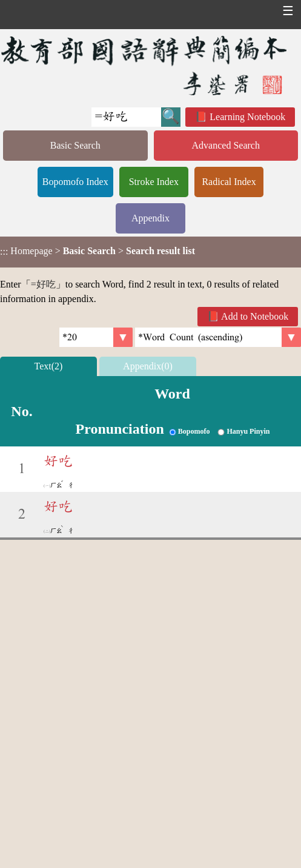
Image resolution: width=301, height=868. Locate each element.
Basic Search (75, 145)
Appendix (150, 218)
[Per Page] (96, 337)
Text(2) (49, 366)
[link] (218, 337)
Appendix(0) (148, 366)
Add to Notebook (255, 316)
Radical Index (229, 182)
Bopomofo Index (75, 182)
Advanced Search (226, 145)
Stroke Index (154, 182)
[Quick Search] (126, 117)
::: (4, 252)
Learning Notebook (247, 117)
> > (98, 251)
